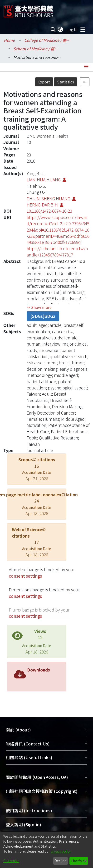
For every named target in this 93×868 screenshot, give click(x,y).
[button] (39, 307)
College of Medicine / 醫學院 (48, 40)
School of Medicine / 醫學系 (37, 49)
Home (9, 40)
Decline (60, 861)
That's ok (79, 861)
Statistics (66, 82)
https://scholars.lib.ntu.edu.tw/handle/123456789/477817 (57, 252)
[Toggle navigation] (83, 29)
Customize (11, 861)
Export (44, 82)
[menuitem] (61, 29)
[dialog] (46, 850)
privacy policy (61, 851)
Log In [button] (72, 29)
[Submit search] (53, 29)
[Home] (28, 10)
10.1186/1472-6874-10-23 (49, 211)
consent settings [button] (25, 576)
